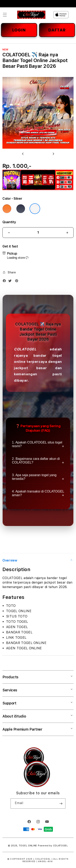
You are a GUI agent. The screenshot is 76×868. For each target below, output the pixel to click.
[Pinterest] (18, 282)
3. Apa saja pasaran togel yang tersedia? (34, 477)
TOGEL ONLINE (28, 846)
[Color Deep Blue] (21, 209)
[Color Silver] (35, 209)
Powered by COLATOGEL (53, 846)
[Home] (31, 15)
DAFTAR (57, 30)
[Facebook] (5, 282)
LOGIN (19, 30)
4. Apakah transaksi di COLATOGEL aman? (38, 493)
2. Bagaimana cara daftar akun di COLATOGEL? (36, 461)
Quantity (9, 222)
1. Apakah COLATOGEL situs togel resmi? (37, 444)
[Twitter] (11, 282)
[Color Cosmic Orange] (7, 209)
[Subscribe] (61, 803)
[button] (5, 15)
